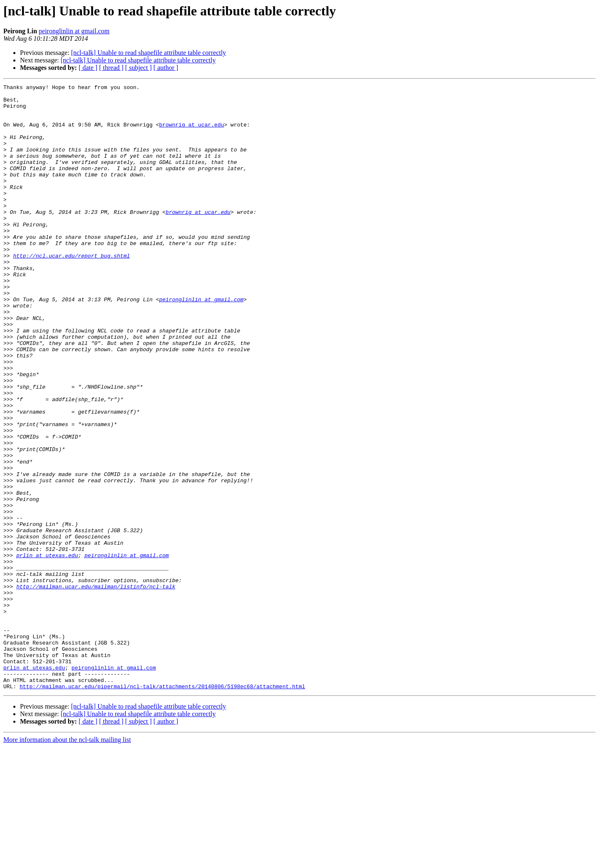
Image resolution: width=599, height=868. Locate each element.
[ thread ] (111, 68)
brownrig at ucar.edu (191, 133)
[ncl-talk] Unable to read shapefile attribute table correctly (149, 53)
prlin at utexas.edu (47, 650)
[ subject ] (139, 68)
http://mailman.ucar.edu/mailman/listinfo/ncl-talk (96, 687)
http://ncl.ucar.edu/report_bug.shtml (71, 290)
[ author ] (166, 68)
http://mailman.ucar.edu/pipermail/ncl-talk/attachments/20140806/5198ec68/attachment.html (162, 807)
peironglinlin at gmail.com (74, 31)
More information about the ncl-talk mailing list (67, 861)
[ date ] (88, 68)
